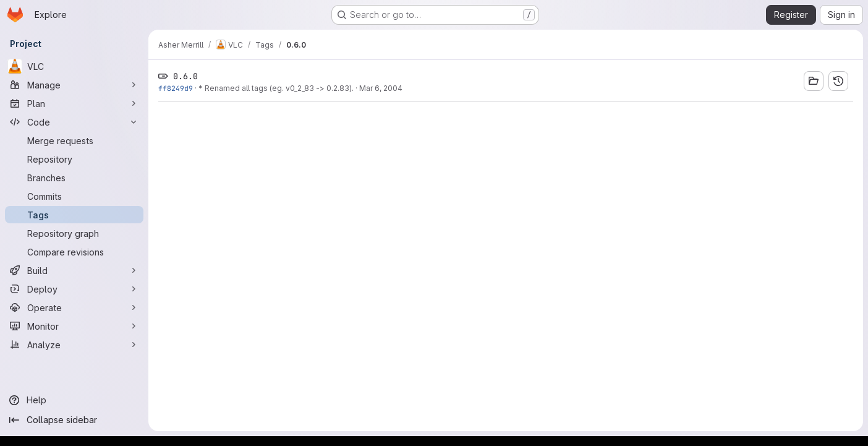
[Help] (74, 400)
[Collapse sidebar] (74, 420)
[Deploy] (74, 289)
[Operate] (74, 307)
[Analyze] (74, 345)
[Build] (74, 270)
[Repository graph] (74, 233)
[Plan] (74, 103)
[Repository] (74, 159)
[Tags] (74, 215)
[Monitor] (74, 326)
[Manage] (74, 85)
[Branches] (74, 178)
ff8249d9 (176, 88)
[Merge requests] (74, 140)
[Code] (74, 122)
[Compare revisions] (74, 252)
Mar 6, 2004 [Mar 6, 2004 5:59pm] (381, 88)
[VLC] (74, 66)
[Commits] (74, 196)
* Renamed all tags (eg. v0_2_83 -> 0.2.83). (276, 88)
